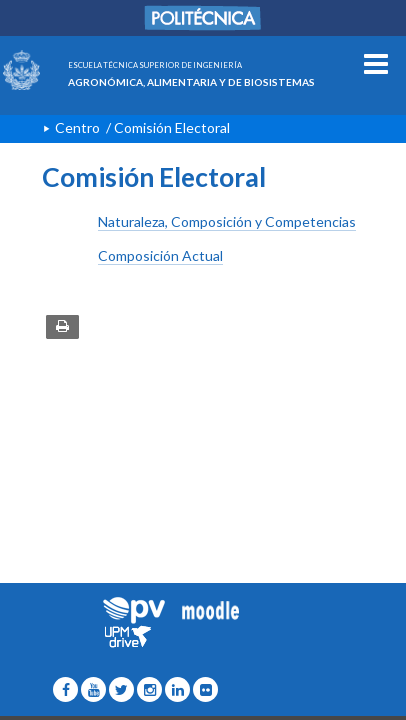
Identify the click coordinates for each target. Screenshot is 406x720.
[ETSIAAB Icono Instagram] (149, 689)
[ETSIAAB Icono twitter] (121, 689)
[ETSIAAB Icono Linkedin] (177, 689)
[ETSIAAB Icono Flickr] (205, 689)
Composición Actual (160, 255)
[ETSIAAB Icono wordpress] (93, 689)
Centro (77, 127)
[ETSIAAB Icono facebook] (65, 689)
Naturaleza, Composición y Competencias (227, 221)
